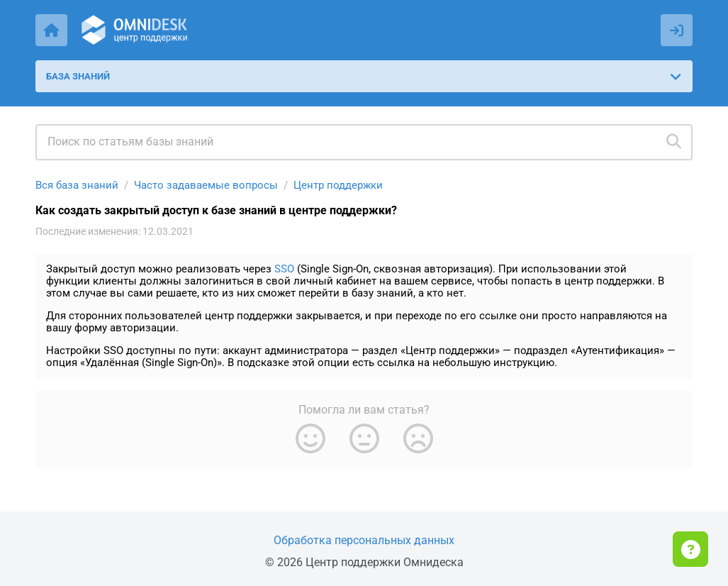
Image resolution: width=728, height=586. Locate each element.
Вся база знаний (77, 185)
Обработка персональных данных (364, 540)
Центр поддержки (338, 185)
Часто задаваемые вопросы (206, 185)
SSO (284, 269)
